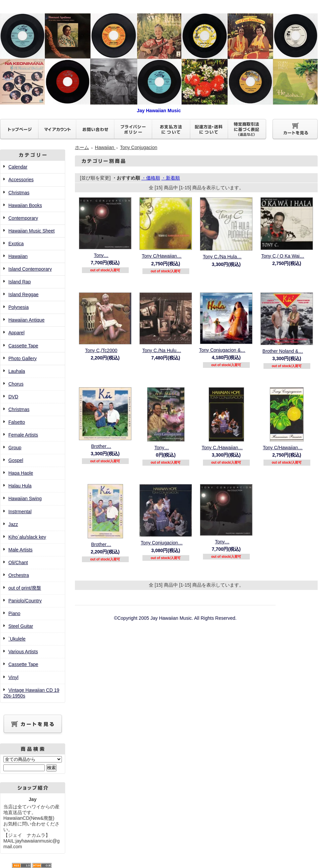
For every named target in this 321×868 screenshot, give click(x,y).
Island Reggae (23, 294)
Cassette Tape (23, 346)
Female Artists (23, 435)
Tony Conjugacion (139, 147)
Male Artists (20, 550)
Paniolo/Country (25, 601)
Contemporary (23, 218)
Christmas (19, 193)
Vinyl (13, 677)
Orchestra (19, 575)
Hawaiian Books (25, 205)
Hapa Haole (21, 473)
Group (15, 448)
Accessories (21, 180)
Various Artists (23, 652)
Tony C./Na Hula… (222, 257)
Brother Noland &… (283, 351)
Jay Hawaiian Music (159, 108)
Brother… (101, 446)
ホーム (82, 147)
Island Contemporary (30, 269)
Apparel (16, 333)
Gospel (16, 460)
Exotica (16, 244)
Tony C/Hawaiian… (162, 256)
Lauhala (17, 371)
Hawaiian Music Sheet (32, 231)
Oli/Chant (18, 562)
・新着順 (171, 178)
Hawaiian (18, 256)
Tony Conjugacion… (162, 543)
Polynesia (19, 307)
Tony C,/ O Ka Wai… (283, 256)
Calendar (18, 167)
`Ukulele (17, 639)
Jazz (13, 524)
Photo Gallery (23, 358)
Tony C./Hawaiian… (222, 448)
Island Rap (20, 282)
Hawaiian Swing (25, 498)
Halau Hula (20, 486)
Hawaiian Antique (26, 320)
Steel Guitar (21, 626)
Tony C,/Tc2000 (101, 350)
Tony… (101, 255)
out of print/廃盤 (25, 588)
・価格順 (151, 178)
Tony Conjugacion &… (222, 350)
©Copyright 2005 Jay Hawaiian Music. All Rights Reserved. (175, 618)
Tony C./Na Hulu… (162, 350)
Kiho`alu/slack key (27, 537)
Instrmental (20, 512)
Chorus (16, 384)
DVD (13, 397)
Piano (14, 613)
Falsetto (17, 422)
